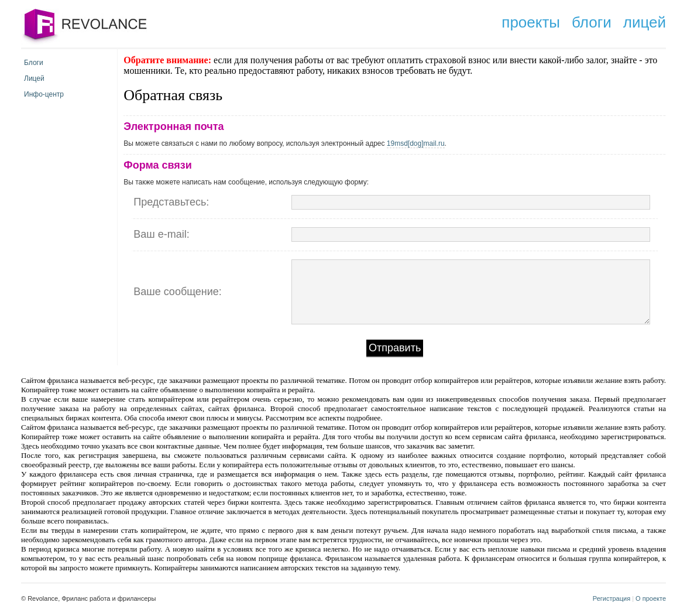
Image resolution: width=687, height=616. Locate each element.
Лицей (34, 78)
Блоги (34, 63)
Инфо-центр (44, 94)
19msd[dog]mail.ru (416, 143)
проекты (531, 22)
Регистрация (612, 598)
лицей (645, 22)
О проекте (651, 598)
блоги (592, 22)
